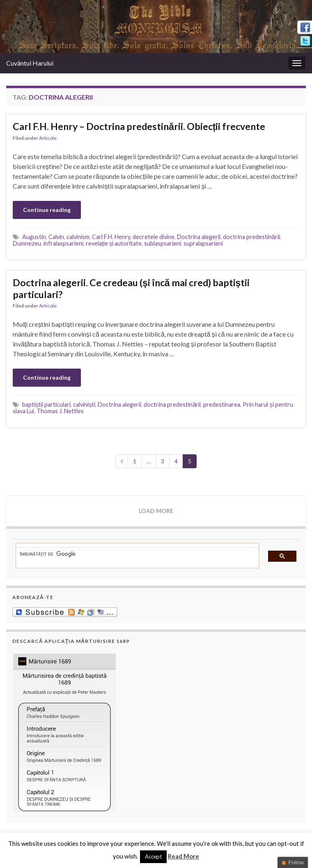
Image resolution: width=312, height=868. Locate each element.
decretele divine (154, 237)
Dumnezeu (27, 243)
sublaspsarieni (163, 243)
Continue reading (47, 210)
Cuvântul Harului (30, 63)
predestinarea (222, 404)
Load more (156, 511)
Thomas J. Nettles (60, 411)
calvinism (78, 237)
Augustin (34, 237)
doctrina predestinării (251, 237)
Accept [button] (153, 857)
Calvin (56, 237)
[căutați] (133, 554)
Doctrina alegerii (199, 237)
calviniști (84, 404)
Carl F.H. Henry (111, 237)
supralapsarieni (203, 243)
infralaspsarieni (63, 243)
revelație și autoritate (114, 243)
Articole (48, 138)
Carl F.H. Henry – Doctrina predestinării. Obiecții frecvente (139, 126)
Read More (184, 856)
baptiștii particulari (46, 404)
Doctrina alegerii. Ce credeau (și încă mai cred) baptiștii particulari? (131, 288)
